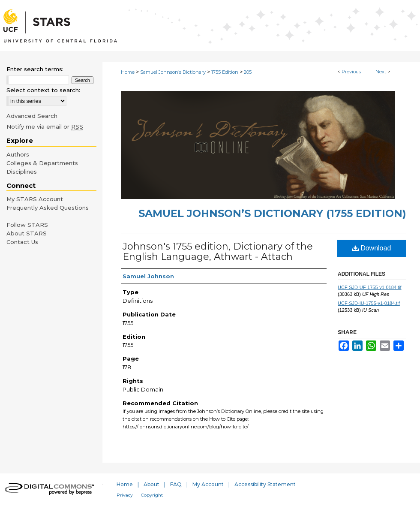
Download (372, 248)
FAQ (176, 484)
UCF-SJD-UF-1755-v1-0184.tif (370, 287)
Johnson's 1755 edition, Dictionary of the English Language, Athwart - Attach (218, 251)
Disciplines (22, 172)
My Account (208, 484)
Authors (18, 154)
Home (128, 72)
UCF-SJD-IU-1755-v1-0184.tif (369, 303)
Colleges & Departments (42, 163)
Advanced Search (32, 116)
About (151, 484)
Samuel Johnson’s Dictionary (173, 72)
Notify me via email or (45, 126)
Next (381, 72)
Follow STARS (27, 225)
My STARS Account (35, 199)
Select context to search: (43, 90)
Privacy (125, 495)
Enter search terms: (35, 69)
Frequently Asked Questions (48, 208)
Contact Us (22, 242)
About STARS (27, 233)
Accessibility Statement (265, 484)
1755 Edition (225, 72)
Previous (351, 72)
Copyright (152, 495)
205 (248, 72)
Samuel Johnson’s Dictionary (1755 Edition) (272, 213)
